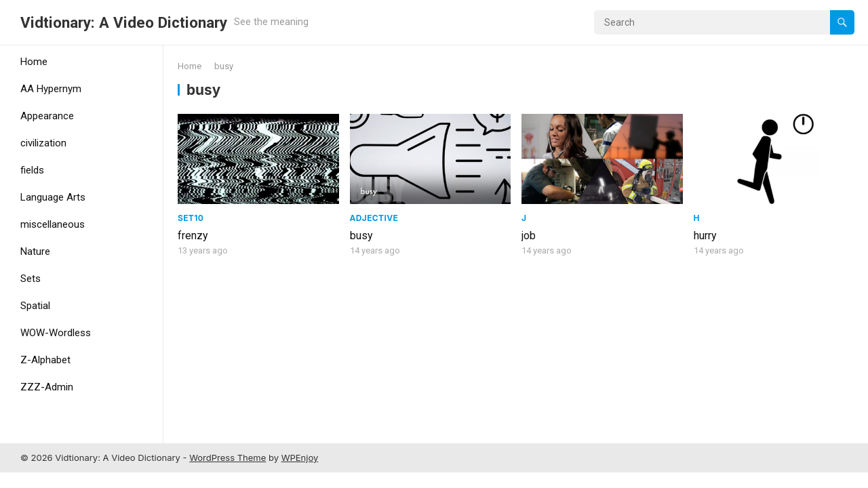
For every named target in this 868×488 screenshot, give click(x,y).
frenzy (193, 236)
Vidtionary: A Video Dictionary (124, 22)
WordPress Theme (228, 457)
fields (32, 170)
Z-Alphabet (45, 360)
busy (361, 236)
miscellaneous (53, 224)
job (529, 236)
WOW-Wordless (56, 333)
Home (34, 62)
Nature (35, 251)
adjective (374, 218)
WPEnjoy (300, 457)
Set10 (191, 218)
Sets (31, 279)
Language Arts (53, 197)
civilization (43, 143)
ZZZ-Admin (47, 387)
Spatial (35, 306)
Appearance (47, 116)
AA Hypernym (51, 89)
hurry (705, 236)
